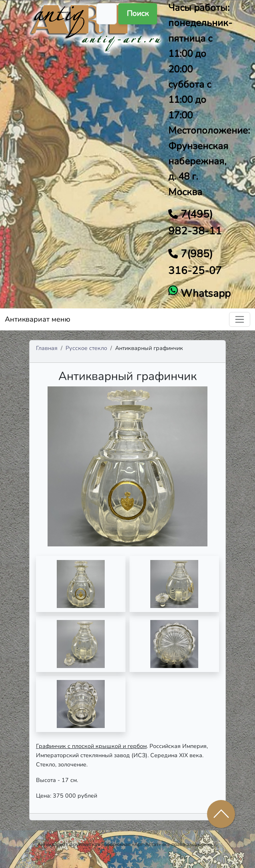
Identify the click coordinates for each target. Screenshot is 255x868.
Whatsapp (204, 293)
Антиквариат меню (38, 319)
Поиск (138, 14)
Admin (128, 853)
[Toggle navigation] (240, 319)
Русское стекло (86, 348)
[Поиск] (107, 14)
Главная (47, 348)
